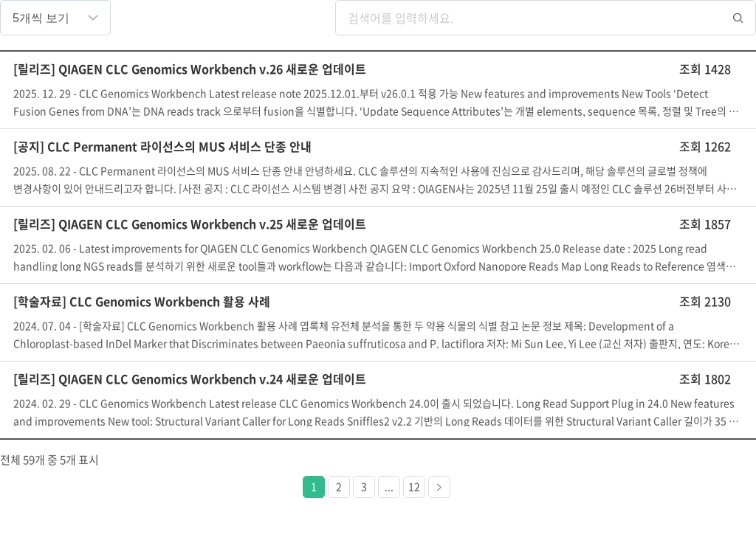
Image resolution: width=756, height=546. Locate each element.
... (389, 486)
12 (414, 486)
